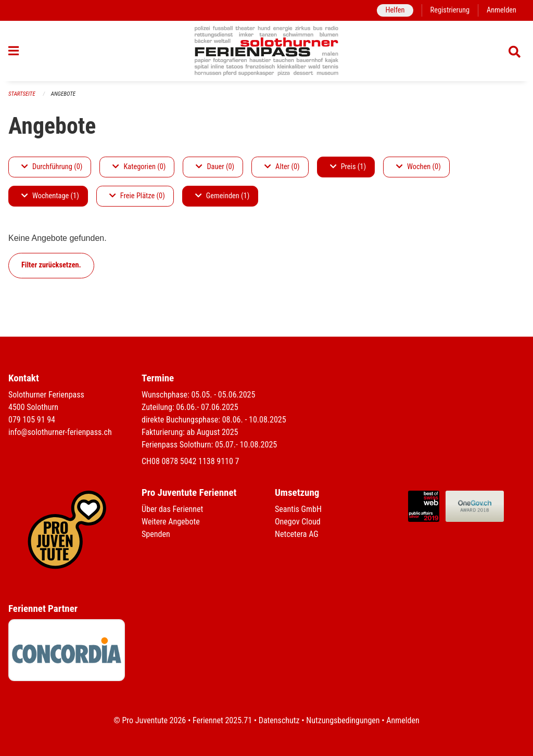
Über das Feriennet (172, 509)
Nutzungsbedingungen (343, 720)
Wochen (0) (418, 167)
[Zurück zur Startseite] (267, 51)
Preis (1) (348, 167)
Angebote (63, 94)
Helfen (395, 10)
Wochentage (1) (50, 196)
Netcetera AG (297, 534)
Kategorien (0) (139, 167)
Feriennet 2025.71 (222, 720)
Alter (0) (282, 167)
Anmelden (502, 10)
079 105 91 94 (32, 420)
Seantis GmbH (298, 509)
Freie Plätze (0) (137, 196)
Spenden (156, 534)
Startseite (22, 94)
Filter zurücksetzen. (51, 265)
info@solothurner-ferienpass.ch (60, 432)
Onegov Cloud (298, 522)
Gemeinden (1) (222, 196)
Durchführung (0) (52, 167)
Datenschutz (279, 720)
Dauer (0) (215, 167)
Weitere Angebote (171, 522)
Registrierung (450, 10)
